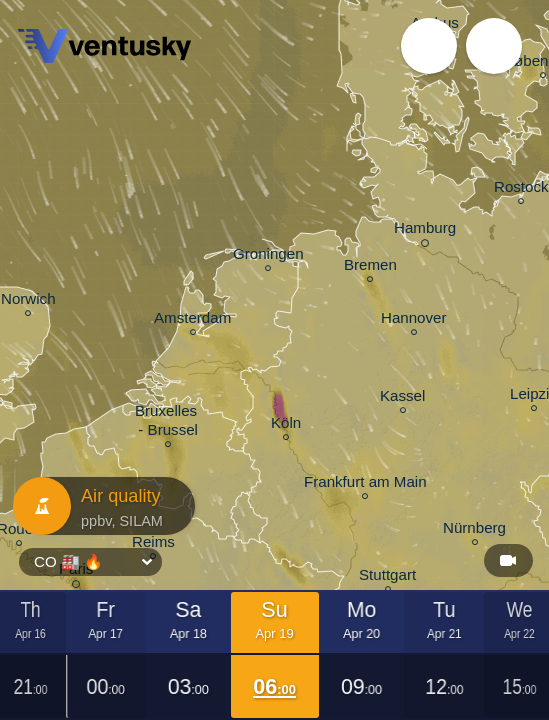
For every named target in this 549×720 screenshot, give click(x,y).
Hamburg (425, 231)
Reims (153, 544)
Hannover (414, 320)
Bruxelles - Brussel (168, 423)
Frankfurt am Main (365, 484)
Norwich (28, 301)
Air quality (100, 506)
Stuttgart (387, 577)
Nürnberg (474, 530)
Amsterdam (192, 320)
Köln (286, 425)
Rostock (521, 189)
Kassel (402, 398)
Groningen (268, 256)
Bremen (370, 267)
